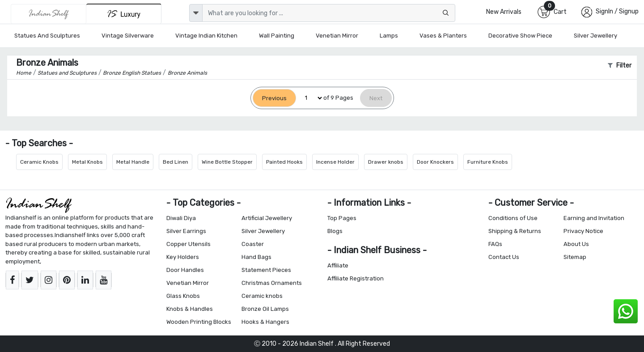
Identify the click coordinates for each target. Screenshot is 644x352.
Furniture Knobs (488, 162)
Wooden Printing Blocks (199, 322)
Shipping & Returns (515, 231)
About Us (576, 244)
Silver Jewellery (595, 36)
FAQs (495, 244)
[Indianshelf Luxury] (124, 14)
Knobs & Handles (190, 309)
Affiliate (338, 265)
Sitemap (575, 257)
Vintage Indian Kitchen (206, 36)
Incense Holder (335, 162)
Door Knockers (435, 162)
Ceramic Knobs (39, 162)
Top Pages (342, 218)
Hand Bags (256, 257)
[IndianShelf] (49, 14)
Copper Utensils (189, 244)
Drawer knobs (386, 162)
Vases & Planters (443, 36)
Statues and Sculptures (47, 36)
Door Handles (185, 270)
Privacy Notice (583, 231)
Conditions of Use (513, 218)
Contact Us (504, 257)
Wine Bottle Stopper (227, 162)
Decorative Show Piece (520, 36)
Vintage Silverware (128, 36)
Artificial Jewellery (267, 218)
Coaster (253, 244)
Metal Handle (133, 162)
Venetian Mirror (337, 36)
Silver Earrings (186, 231)
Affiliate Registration (356, 278)
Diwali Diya (181, 218)
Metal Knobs (87, 162)
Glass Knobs (183, 296)
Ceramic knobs (262, 296)
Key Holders (183, 257)
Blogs (335, 231)
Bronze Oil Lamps (265, 309)
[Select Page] (310, 98)
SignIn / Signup (617, 11)
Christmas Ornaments (272, 283)
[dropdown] (196, 13)
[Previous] (274, 98)
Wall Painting (277, 36)
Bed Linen (176, 162)
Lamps (389, 36)
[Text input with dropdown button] (329, 13)
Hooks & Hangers (265, 322)
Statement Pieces (266, 270)
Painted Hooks (284, 162)
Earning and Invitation (594, 218)
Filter (620, 66)
